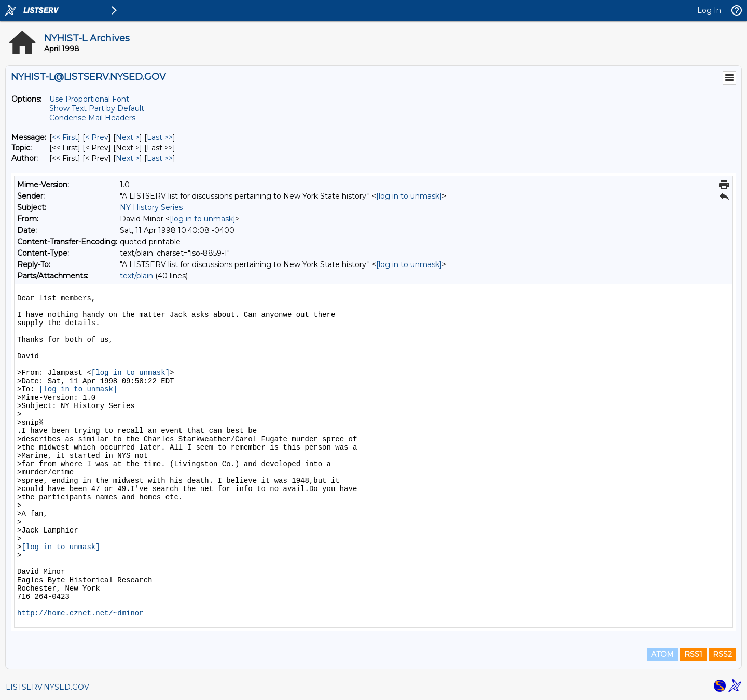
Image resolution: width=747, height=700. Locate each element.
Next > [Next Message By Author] (128, 158)
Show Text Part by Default (97, 108)
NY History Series (151, 207)
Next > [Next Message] (128, 137)
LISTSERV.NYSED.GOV (47, 687)
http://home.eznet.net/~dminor (80, 613)
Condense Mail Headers (92, 118)
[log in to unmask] (409, 196)
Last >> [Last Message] (160, 137)
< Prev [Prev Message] (97, 137)
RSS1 (693, 654)
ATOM (662, 654)
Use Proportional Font (89, 99)
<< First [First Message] (65, 137)
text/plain (136, 276)
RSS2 (722, 654)
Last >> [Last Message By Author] (160, 158)
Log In (709, 10)
